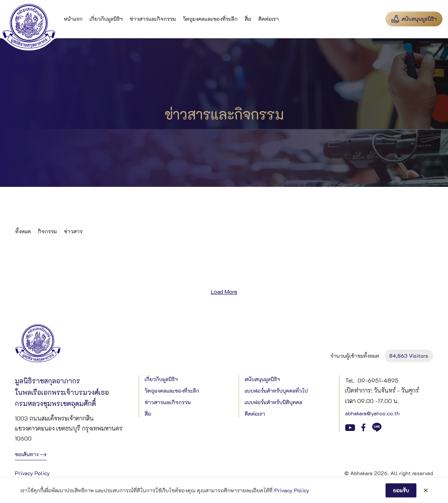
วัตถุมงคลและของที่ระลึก (210, 19)
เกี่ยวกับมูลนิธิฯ (106, 19)
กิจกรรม (47, 231)
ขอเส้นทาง (27, 454)
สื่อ (248, 19)
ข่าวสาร (73, 231)
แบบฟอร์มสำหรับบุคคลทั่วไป (276, 391)
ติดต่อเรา (269, 19)
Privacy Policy (32, 473)
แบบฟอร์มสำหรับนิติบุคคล (273, 402)
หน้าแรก (73, 19)
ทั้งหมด (23, 231)
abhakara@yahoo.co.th (372, 413)
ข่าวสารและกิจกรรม (153, 19)
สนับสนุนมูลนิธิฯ (262, 379)
